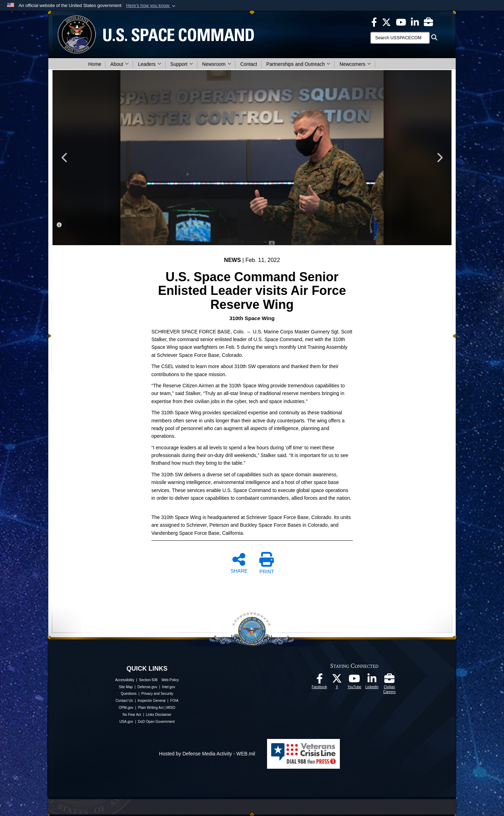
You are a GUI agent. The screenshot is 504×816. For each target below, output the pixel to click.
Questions (129, 694)
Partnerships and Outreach (298, 64)
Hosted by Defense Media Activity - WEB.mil (207, 754)
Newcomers (355, 64)
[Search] (400, 38)
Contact (249, 64)
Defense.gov (147, 687)
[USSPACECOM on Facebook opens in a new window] (374, 22)
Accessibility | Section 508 (136, 680)
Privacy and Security (157, 694)
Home (95, 64)
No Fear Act (132, 715)
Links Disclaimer (159, 715)
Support (182, 64)
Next (439, 158)
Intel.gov (169, 687)
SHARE (239, 563)
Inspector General (152, 701)
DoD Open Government (156, 722)
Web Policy (170, 680)
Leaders (150, 64)
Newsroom (217, 64)
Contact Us (124, 701)
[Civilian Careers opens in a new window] (428, 22)
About (120, 64)
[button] (151, 6)
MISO (171, 708)
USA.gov (126, 722)
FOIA (174, 701)
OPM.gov (126, 708)
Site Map (126, 687)
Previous (65, 158)
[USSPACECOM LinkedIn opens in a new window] (415, 22)
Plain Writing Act (151, 708)
